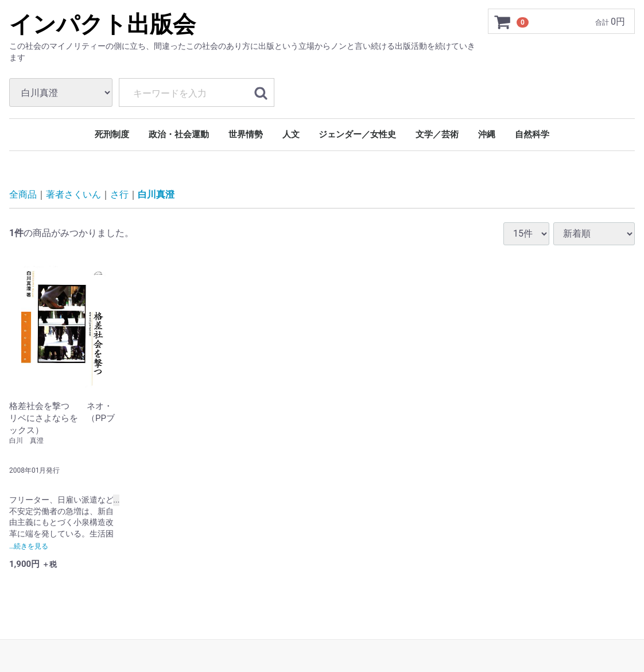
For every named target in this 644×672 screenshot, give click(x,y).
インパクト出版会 (102, 24)
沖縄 (487, 134)
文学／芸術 (437, 134)
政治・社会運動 (179, 134)
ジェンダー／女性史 (357, 134)
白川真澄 (156, 194)
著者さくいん (73, 194)
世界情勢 (246, 134)
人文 (291, 134)
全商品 (23, 194)
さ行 (119, 194)
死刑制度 (112, 134)
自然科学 (532, 134)
